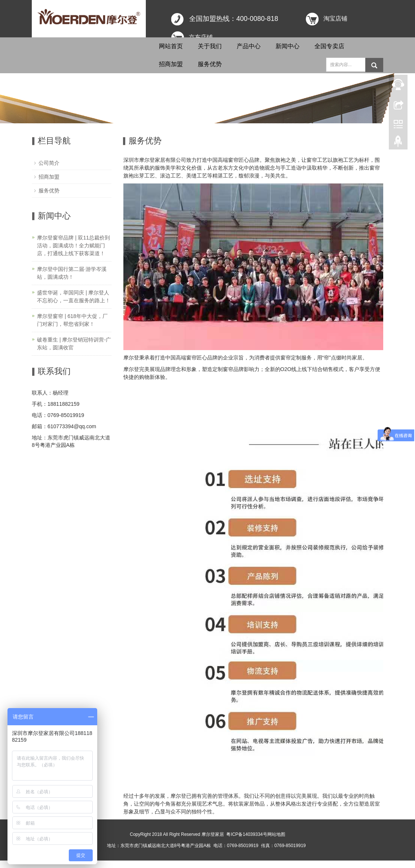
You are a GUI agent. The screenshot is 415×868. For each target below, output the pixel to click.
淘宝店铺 (335, 18)
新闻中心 (288, 46)
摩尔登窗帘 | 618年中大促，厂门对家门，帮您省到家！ (72, 320)
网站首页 (171, 46)
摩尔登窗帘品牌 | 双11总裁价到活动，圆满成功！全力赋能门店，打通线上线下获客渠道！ (73, 245)
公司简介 (49, 163)
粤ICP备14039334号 (247, 834)
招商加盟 (171, 64)
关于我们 (210, 46)
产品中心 (249, 46)
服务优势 (210, 64)
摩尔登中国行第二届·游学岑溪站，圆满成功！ (72, 273)
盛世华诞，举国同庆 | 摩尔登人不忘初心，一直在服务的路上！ (74, 296)
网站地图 (276, 834)
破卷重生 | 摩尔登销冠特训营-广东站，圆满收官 (74, 344)
